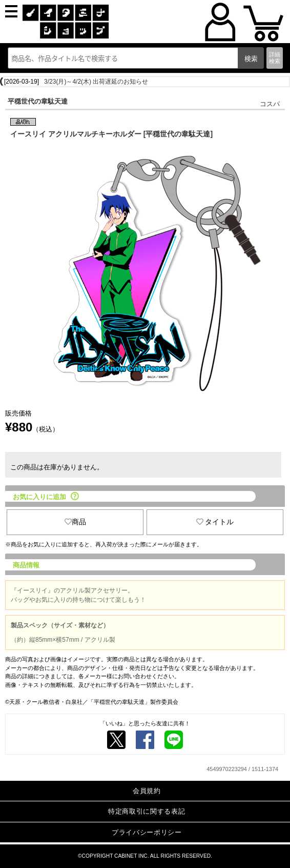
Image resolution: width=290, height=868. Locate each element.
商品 (75, 522)
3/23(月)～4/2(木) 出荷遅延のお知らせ (96, 82)
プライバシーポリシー (147, 832)
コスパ (270, 104)
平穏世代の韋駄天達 (38, 101)
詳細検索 (275, 58)
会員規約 (147, 791)
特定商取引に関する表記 (147, 811)
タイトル (215, 522)
